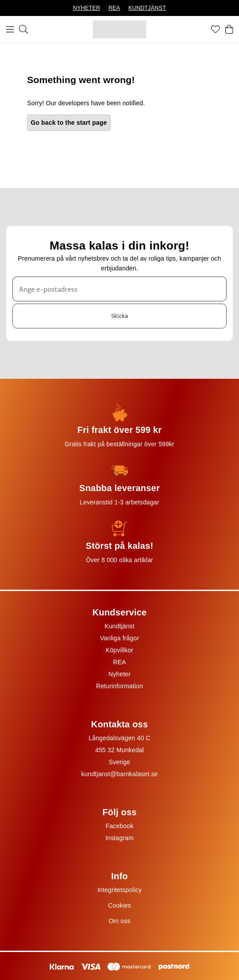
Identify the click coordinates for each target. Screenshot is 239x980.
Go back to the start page (69, 123)
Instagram (119, 838)
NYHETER (86, 8)
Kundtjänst (119, 626)
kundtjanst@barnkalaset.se (120, 774)
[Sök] (24, 29)
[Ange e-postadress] (119, 289)
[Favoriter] (215, 29)
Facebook (120, 826)
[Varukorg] (229, 29)
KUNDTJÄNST (147, 8)
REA (114, 8)
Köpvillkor (119, 650)
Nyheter (119, 674)
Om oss (119, 921)
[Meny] (10, 29)
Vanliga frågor (119, 638)
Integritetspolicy (119, 890)
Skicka (119, 316)
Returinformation (119, 686)
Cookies (119, 905)
